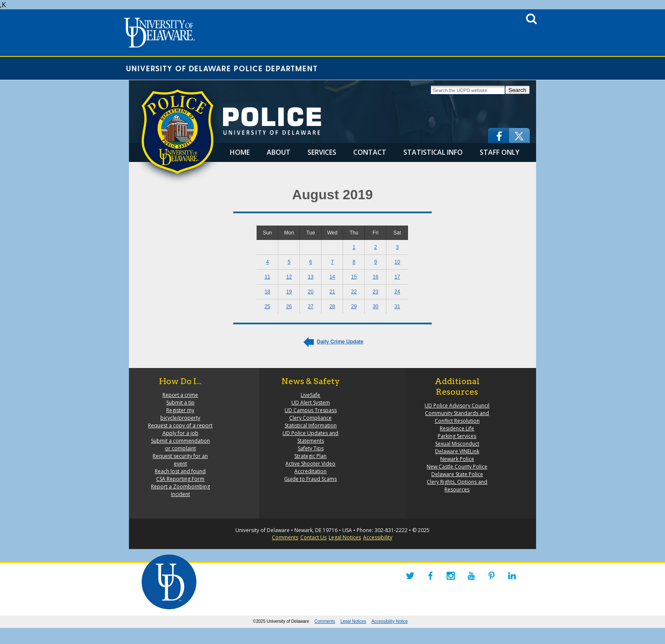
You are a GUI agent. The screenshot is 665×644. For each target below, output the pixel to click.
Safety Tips (311, 448)
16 (376, 277)
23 (376, 292)
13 (311, 277)
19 (289, 292)
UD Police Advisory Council (457, 406)
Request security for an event (180, 460)
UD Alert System (311, 403)
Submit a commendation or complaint (180, 445)
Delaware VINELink (457, 451)
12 (289, 277)
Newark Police (457, 459)
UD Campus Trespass (311, 410)
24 (397, 292)
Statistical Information (311, 425)
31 (397, 307)
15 (354, 277)
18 (267, 292)
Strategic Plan (310, 456)
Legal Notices (345, 537)
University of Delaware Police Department (222, 68)
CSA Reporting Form (180, 479)
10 (397, 262)
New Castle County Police (457, 467)
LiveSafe (310, 395)
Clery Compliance (310, 418)
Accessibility (378, 537)
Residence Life (457, 428)
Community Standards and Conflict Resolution (457, 417)
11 (267, 277)
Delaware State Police (457, 474)
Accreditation (310, 471)
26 (289, 307)
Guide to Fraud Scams (310, 479)
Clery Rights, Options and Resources (457, 486)
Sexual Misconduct (457, 444)
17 (397, 277)
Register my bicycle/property (180, 414)
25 (267, 307)
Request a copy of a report (180, 425)
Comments (285, 537)
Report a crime (180, 395)
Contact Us (313, 537)
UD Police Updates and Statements (310, 437)
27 (311, 307)
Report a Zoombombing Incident (180, 490)
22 (354, 292)
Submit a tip (180, 403)
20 (311, 292)
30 (376, 307)
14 (332, 277)
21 (332, 292)
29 (354, 307)
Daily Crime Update (340, 342)
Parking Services (457, 436)
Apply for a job (180, 433)
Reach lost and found (180, 471)
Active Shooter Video (310, 464)
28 (332, 307)
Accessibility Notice (390, 621)
